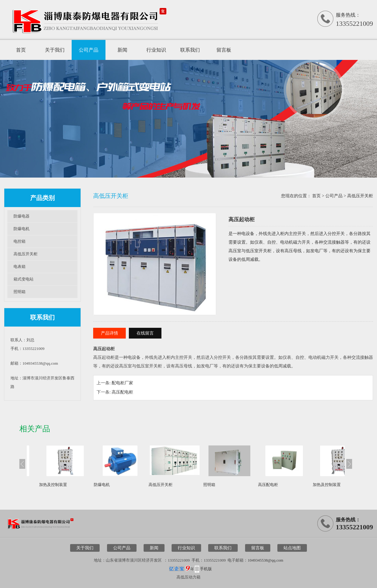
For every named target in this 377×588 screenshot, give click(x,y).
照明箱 (20, 292)
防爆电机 (22, 229)
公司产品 (89, 50)
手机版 (206, 569)
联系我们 (190, 50)
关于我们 (55, 50)
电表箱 (20, 267)
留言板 (224, 50)
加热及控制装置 (53, 485)
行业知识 (156, 50)
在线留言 (145, 333)
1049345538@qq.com (265, 560)
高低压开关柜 (26, 254)
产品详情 (109, 333)
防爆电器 (22, 216)
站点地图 (292, 548)
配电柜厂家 (122, 383)
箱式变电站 (24, 279)
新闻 (122, 50)
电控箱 (20, 241)
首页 (21, 50)
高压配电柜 (122, 392)
